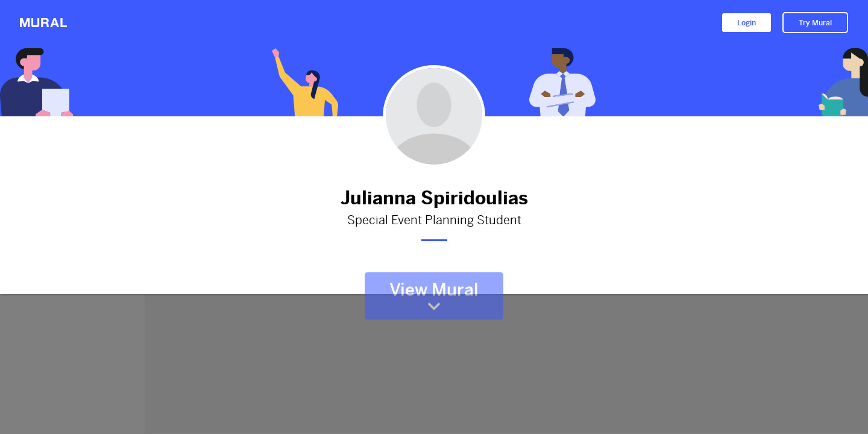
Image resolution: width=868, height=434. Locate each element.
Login (747, 23)
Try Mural (815, 23)
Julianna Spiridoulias (434, 198)
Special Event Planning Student (434, 221)
